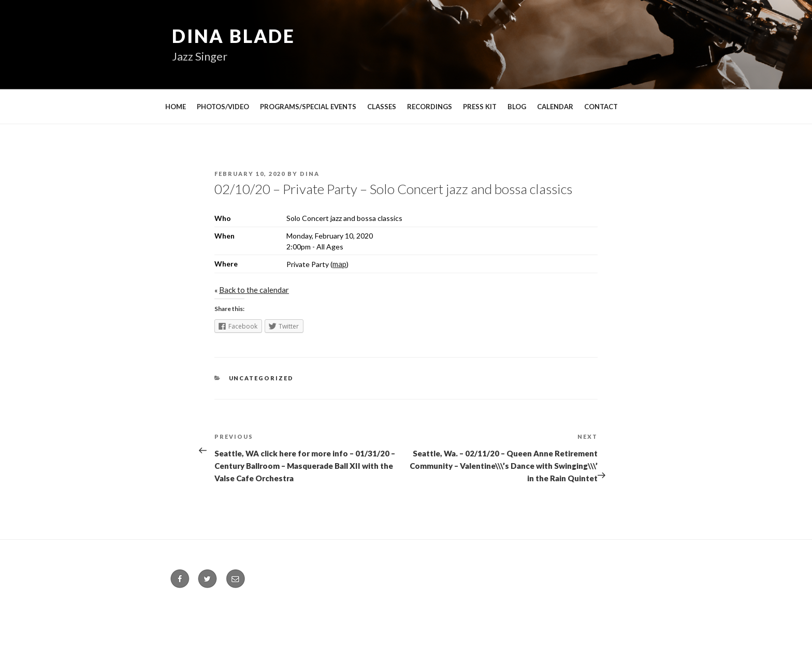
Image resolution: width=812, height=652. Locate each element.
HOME (176, 107)
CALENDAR (555, 107)
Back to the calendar (254, 290)
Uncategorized (262, 378)
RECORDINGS (430, 107)
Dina (310, 174)
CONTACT (601, 107)
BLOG (517, 107)
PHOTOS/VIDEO (223, 107)
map (339, 264)
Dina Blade (234, 36)
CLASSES (382, 107)
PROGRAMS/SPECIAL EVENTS (308, 107)
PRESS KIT (480, 107)
